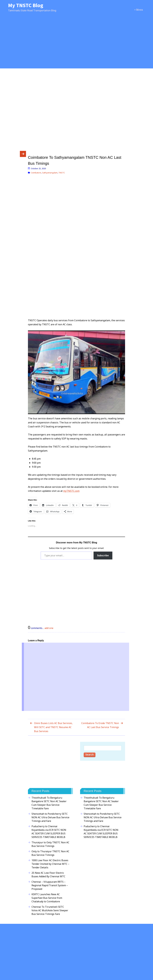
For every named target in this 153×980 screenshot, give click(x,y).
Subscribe (103, 555)
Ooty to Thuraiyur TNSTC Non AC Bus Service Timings (50, 853)
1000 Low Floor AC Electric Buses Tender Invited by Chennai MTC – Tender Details (50, 864)
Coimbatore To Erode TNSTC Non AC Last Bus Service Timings (100, 725)
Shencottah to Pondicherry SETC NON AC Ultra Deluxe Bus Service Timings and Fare (50, 817)
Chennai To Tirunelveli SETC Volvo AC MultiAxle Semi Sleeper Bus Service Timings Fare (50, 910)
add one (49, 628)
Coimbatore (36, 173)
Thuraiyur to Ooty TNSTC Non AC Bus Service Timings (50, 844)
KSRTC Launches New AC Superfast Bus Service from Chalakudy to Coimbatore (47, 898)
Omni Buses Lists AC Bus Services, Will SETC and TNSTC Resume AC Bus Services (53, 727)
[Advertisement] (76, 44)
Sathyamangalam (50, 173)
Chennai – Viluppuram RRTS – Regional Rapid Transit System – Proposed (50, 885)
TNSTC (62, 173)
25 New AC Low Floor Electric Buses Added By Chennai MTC (48, 875)
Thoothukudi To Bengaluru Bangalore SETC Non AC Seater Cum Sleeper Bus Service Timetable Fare (49, 803)
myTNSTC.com (71, 491)
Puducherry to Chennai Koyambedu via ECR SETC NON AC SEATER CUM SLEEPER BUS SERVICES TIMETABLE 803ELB (49, 832)
